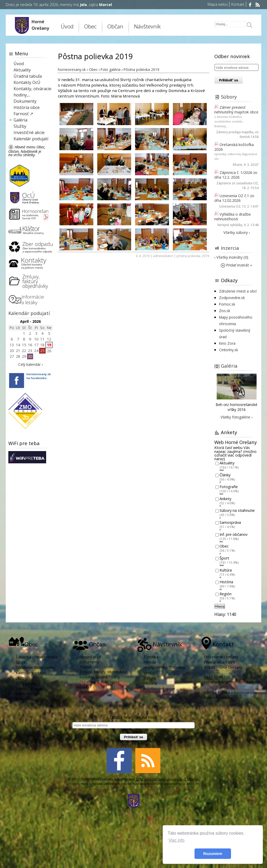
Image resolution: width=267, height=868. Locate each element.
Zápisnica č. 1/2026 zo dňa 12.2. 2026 (236, 175)
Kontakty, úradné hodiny (100, 677)
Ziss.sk (225, 311)
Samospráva (230, 522)
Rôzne (238, 165)
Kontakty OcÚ (27, 82)
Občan (115, 26)
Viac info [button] (176, 840)
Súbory (229, 97)
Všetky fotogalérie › (236, 417)
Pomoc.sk (227, 304)
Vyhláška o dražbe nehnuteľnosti (233, 217)
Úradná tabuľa (28, 76)
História (226, 582)
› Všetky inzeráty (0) (231, 257)
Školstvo (87, 692)
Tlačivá (85, 667)
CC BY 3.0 (188, 784)
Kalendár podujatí (31, 139)
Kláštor (85, 702)
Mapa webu (218, 4)
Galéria (20, 120)
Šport (224, 558)
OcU (139, 779)
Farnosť (86, 697)
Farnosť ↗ (23, 114)
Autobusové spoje (159, 688)
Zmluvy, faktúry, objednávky (103, 672)
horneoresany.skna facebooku (39, 376)
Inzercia (230, 248)
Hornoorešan (27, 694)
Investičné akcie (29, 132)
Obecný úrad (90, 657)
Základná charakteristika (37, 657)
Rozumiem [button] (213, 854)
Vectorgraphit (113, 784)
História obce (27, 107)
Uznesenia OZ (230, 206)
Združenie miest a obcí (238, 291)
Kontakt (238, 4)
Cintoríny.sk (229, 350)
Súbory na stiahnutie (237, 511)
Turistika (151, 657)
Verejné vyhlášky (230, 225)
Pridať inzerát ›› (236, 265)
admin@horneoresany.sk (163, 779)
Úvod (67, 26)
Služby (20, 126)
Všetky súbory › (237, 232)
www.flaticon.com (152, 784)
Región (226, 594)
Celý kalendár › (31, 364)
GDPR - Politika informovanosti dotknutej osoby (230, 695)
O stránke (191, 779)
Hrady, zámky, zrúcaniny (164, 667)
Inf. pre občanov (233, 534)
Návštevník (147, 26)
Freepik (98, 784)
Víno (147, 673)
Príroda (150, 662)
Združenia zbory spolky (35, 667)
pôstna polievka (188, 256)
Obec (90, 26)
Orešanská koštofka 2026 (234, 147)
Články (225, 475)
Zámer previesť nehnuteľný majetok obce (236, 110)
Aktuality (22, 70)
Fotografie (229, 487)
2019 (205, 256)
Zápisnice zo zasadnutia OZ (237, 183)
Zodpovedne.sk (232, 298)
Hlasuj (220, 606)
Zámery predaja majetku (235, 132)
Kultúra (226, 570)
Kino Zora (227, 343)
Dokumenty (25, 101)
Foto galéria (26, 683)
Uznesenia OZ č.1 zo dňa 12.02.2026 (234, 198)
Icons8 (128, 784)
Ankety (225, 499)
